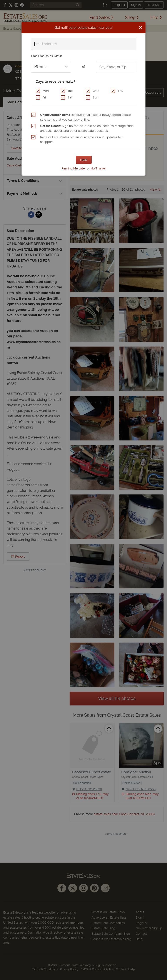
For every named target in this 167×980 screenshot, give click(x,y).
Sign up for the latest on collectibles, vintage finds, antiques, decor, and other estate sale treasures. (87, 128)
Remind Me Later (74, 168)
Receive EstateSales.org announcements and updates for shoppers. (81, 140)
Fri (44, 97)
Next (84, 160)
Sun (95, 97)
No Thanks (98, 168)
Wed (96, 91)
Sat (70, 97)
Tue (70, 91)
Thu (120, 91)
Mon (46, 91)
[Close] (140, 28)
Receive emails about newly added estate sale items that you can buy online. (85, 117)
